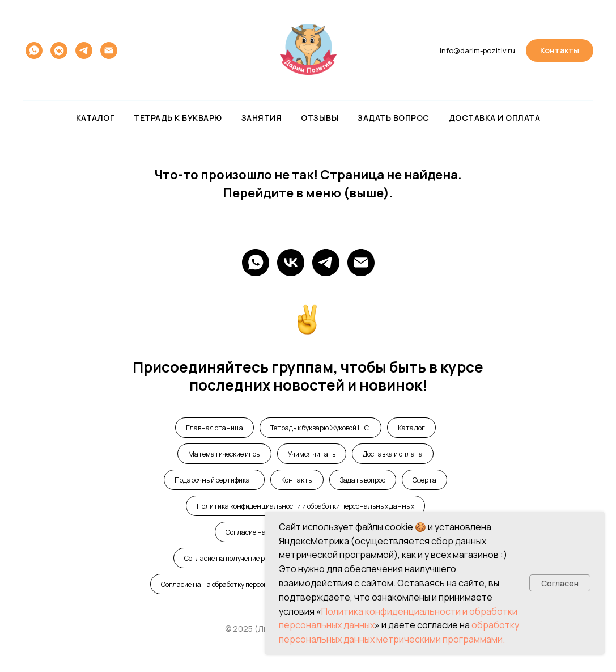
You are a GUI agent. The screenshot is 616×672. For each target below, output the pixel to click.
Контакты (297, 480)
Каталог (95, 118)
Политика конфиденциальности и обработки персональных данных (305, 506)
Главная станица (214, 428)
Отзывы (320, 118)
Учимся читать (312, 454)
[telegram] (84, 50)
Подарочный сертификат (214, 480)
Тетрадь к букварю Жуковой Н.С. (320, 428)
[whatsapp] (34, 50)
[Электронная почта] (109, 50)
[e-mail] (361, 263)
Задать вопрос (394, 118)
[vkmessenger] (59, 50)
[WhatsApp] (256, 263)
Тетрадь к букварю (178, 118)
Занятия (262, 118)
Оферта (424, 480)
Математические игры (224, 454)
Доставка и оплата (495, 118)
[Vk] (291, 263)
